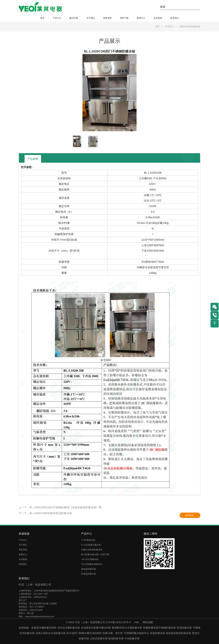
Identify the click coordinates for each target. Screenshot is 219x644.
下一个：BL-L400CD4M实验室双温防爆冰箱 (45, 513)
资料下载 (124, 18)
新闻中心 (141, 18)
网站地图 (148, 622)
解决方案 (74, 18)
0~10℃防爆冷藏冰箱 (91, 545)
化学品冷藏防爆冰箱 (69, 628)
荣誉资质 (107, 18)
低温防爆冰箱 (157, 633)
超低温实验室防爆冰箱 (178, 633)
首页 (42, 18)
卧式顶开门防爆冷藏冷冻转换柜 (84, 633)
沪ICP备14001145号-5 (118, 622)
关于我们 (91, 18)
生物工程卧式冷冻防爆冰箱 (51, 633)
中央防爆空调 (132, 638)
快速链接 (24, 534)
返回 (185, 159)
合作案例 (158, 18)
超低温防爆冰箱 (89, 569)
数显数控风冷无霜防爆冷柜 (127, 628)
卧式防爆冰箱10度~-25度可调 (95, 554)
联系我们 (175, 18)
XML (137, 622)
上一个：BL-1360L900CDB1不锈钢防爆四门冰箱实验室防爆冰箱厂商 (60, 507)
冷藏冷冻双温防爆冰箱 (190, 26)
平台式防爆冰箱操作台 (92, 564)
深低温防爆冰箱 (89, 574)
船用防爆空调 (116, 638)
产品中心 (57, 18)
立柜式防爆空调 (99, 638)
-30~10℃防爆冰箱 (90, 559)
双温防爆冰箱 (184, 628)
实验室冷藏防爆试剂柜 (44, 628)
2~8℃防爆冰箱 (88, 540)
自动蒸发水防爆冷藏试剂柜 (96, 628)
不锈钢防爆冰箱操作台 (136, 633)
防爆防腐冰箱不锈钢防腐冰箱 (159, 628)
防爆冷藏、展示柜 (113, 633)
